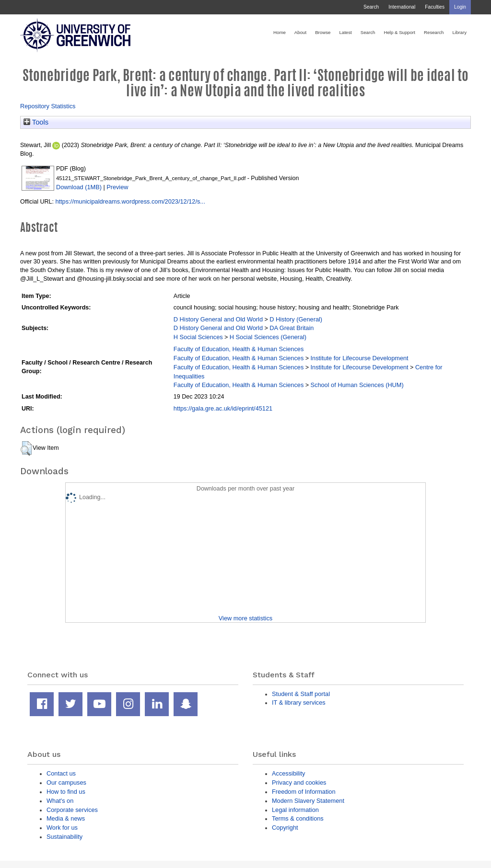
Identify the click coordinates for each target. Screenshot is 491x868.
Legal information (295, 810)
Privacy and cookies (299, 782)
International (402, 7)
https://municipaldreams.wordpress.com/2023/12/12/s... (130, 201)
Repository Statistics (48, 106)
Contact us (61, 773)
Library (459, 32)
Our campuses (66, 782)
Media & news (66, 818)
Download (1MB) (79, 187)
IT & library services (299, 702)
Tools (36, 122)
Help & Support (399, 32)
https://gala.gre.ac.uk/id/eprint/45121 (223, 408)
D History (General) (296, 319)
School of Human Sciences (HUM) (357, 385)
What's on (60, 801)
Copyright (285, 828)
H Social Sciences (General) (268, 337)
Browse (323, 32)
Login (460, 7)
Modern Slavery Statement (308, 801)
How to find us (66, 792)
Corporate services (72, 810)
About (300, 32)
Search (371, 7)
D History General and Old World (218, 319)
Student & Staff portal (301, 694)
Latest (345, 32)
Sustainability (64, 837)
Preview (117, 187)
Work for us (62, 828)
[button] (26, 448)
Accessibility (288, 773)
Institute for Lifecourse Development (360, 358)
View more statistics (245, 618)
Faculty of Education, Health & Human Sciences (239, 349)
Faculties (435, 7)
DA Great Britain (292, 328)
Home (280, 32)
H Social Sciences (198, 337)
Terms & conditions (298, 818)
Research (434, 32)
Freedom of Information (304, 792)
